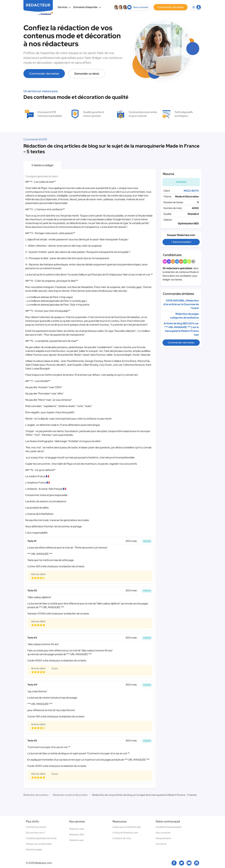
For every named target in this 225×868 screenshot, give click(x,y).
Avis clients (161, 844)
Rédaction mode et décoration (70, 795)
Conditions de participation (169, 827)
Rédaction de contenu (36, 795)
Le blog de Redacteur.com (125, 833)
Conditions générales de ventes (41, 838)
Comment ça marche (36, 827)
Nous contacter (163, 833)
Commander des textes (44, 74)
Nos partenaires (163, 838)
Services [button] (64, 7)
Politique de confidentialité (39, 844)
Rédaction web (76, 840)
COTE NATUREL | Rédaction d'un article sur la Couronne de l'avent (181, 304)
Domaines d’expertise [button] (87, 7)
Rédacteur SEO (77, 834)
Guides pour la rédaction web (127, 827)
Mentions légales (34, 850)
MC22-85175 (191, 191)
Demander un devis (87, 74)
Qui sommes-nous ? (36, 833)
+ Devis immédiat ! (181, 242)
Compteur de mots (122, 838)
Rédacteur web (77, 829)
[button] (196, 7)
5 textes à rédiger (42, 165)
